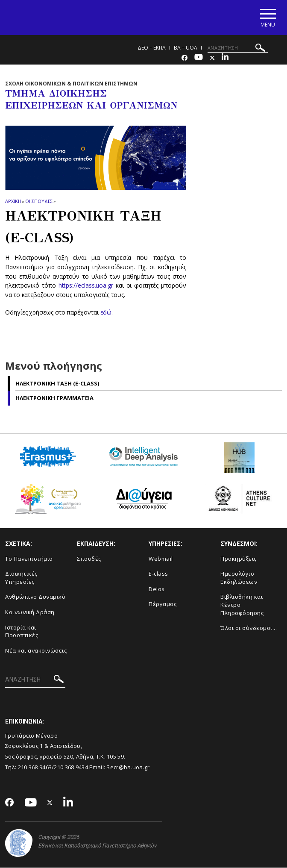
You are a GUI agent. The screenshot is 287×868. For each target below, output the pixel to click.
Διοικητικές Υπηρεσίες (21, 578)
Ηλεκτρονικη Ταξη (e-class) (57, 384)
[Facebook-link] (184, 58)
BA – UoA (186, 48)
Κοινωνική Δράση (30, 612)
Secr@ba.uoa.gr (128, 768)
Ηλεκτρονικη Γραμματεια (54, 398)
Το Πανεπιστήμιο (29, 559)
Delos (157, 589)
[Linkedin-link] (225, 58)
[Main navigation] (267, 18)
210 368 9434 (71, 768)
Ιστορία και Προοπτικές (22, 632)
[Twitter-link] (212, 58)
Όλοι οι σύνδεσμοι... (249, 628)
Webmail (161, 559)
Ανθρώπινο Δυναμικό (35, 597)
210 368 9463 (35, 768)
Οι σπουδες (39, 202)
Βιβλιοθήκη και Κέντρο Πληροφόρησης (242, 605)
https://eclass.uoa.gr (86, 286)
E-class (158, 574)
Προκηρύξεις (239, 559)
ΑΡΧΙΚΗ (13, 202)
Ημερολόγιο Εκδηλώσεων (239, 578)
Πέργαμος (163, 605)
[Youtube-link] (199, 58)
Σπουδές (89, 559)
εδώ (106, 313)
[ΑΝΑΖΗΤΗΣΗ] (238, 48)
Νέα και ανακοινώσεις (36, 651)
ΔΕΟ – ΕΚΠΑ (152, 48)
